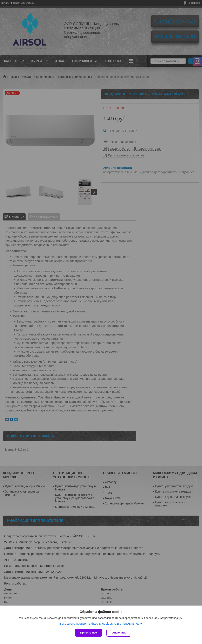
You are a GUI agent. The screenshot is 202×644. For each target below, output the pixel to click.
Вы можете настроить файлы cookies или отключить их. (99, 624)
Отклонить (119, 633)
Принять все (89, 633)
